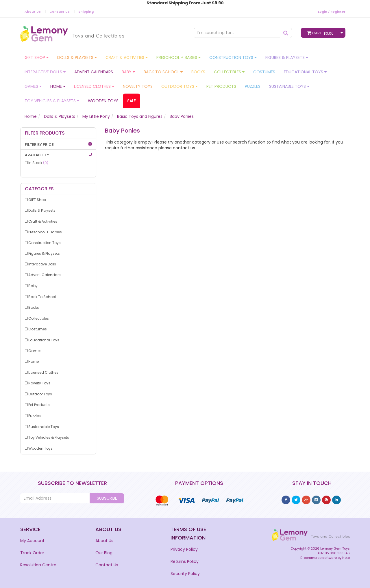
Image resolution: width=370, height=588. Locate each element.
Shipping (86, 12)
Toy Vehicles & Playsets (52, 101)
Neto (346, 558)
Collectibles (229, 72)
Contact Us (60, 12)
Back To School (163, 72)
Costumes (264, 72)
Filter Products (45, 133)
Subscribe (107, 498)
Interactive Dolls (45, 72)
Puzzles (253, 86)
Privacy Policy (184, 549)
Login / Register (332, 12)
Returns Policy (185, 561)
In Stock (38, 163)
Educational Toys (305, 72)
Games (33, 86)
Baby (128, 72)
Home (58, 86)
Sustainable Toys (289, 86)
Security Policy (185, 574)
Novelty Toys (138, 86)
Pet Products (221, 86)
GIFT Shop (37, 57)
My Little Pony (96, 116)
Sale (132, 101)
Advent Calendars (94, 72)
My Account (32, 541)
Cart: (322, 33)
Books (198, 72)
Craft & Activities (127, 57)
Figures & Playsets (287, 57)
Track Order (32, 553)
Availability (37, 155)
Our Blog (104, 553)
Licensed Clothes (94, 86)
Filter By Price (39, 145)
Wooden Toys (103, 101)
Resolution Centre (38, 565)
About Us (33, 12)
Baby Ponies (182, 116)
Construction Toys (233, 57)
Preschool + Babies (178, 57)
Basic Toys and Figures (140, 116)
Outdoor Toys (180, 86)
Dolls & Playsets (77, 57)
